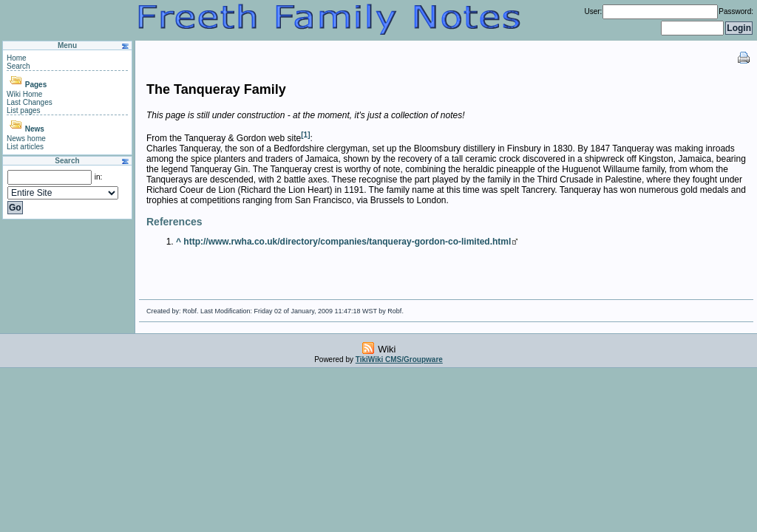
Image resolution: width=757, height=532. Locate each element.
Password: (736, 11)
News (35, 129)
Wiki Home (24, 94)
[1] (305, 135)
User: (593, 11)
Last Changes (30, 102)
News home (26, 139)
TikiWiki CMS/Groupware (399, 359)
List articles (25, 147)
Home (17, 58)
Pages (36, 85)
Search (18, 66)
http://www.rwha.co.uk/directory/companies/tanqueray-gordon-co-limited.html (347, 242)
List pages (24, 110)
